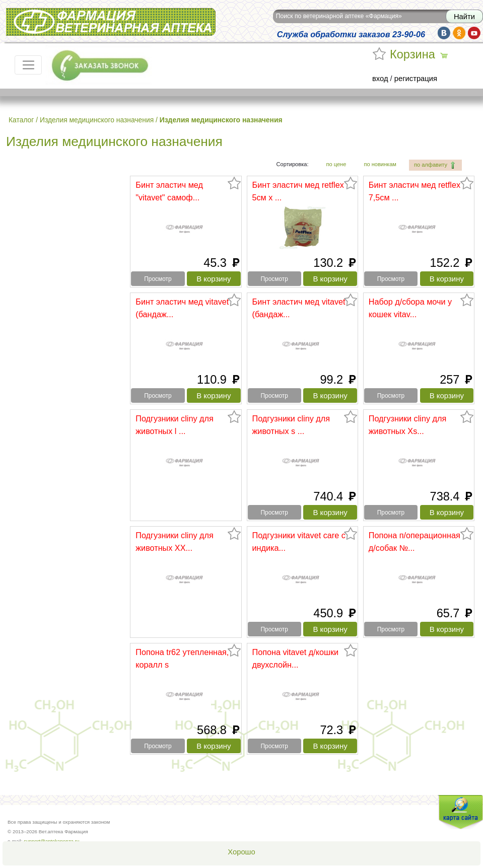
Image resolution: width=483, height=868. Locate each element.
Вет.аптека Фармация (111, 22)
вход (380, 79)
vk (444, 33)
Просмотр (158, 279)
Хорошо (241, 852)
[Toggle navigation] (28, 65)
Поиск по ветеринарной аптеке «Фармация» (339, 16)
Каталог (21, 120)
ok (459, 33)
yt (474, 33)
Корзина (412, 54)
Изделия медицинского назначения (97, 120)
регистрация (416, 79)
